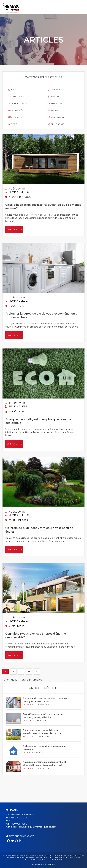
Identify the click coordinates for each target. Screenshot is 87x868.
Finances (54, 97)
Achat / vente (18, 103)
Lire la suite (14, 230)
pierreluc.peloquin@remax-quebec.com (36, 827)
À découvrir (17, 97)
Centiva (50, 864)
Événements (55, 90)
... (21, 671)
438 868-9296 (19, 824)
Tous (12, 90)
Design (13, 124)
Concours (16, 117)
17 (29, 671)
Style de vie (56, 124)
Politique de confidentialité (53, 858)
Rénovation (56, 117)
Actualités (16, 110)
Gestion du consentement (50, 860)
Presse (53, 110)
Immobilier (55, 103)
